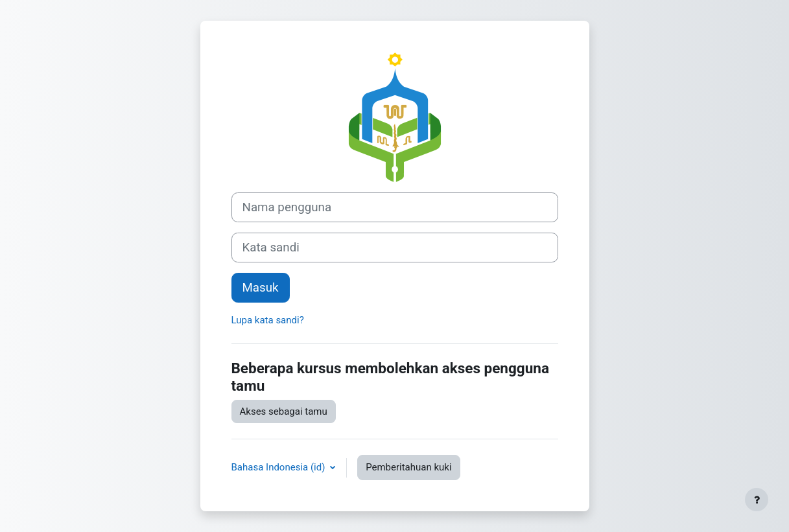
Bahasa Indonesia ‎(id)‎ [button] (280, 467)
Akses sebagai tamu (284, 411)
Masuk (261, 288)
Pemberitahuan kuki (408, 467)
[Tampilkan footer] (757, 500)
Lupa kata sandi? (268, 320)
